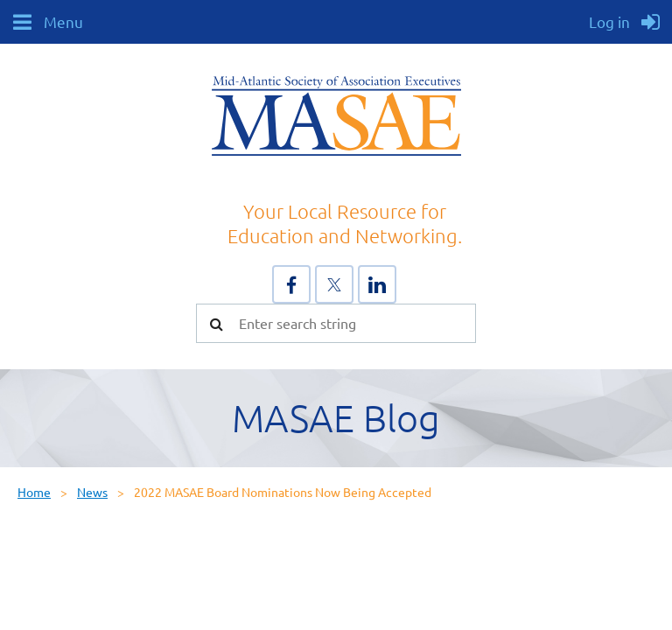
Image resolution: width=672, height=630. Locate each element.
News (92, 492)
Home (34, 492)
